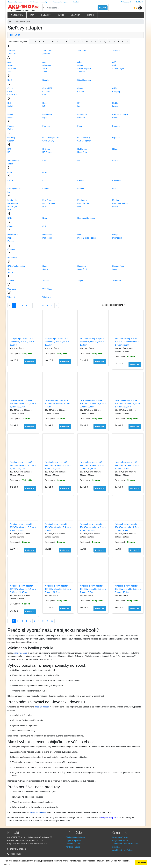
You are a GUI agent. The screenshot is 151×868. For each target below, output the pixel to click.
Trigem (80, 281)
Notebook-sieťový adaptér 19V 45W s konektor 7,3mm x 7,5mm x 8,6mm (23, 527)
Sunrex (11, 272)
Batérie (61, 15)
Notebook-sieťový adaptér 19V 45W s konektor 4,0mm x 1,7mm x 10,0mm (23, 465)
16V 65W (12, 51)
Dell (9, 103)
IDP (44, 161)
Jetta (10, 172)
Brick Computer (84, 80)
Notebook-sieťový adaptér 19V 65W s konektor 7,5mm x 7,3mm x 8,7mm (93, 589)
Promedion (117, 238)
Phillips (115, 235)
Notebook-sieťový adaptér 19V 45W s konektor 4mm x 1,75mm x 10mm (127, 342)
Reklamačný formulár (75, 844)
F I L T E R (15, 35)
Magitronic (12, 200)
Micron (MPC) (14, 207)
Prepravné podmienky (17, 2)
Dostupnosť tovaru (120, 837)
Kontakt (76, 2)
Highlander (82, 149)
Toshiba (46, 281)
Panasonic (47, 235)
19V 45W (116, 51)
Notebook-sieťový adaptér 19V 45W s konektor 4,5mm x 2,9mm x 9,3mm (93, 404)
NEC (10, 218)
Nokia (45, 218)
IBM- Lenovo (13, 161)
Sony (115, 269)
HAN (10, 149)
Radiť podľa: (106, 305)
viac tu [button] (7, 864)
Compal (81, 92)
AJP (114, 62)
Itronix (10, 164)
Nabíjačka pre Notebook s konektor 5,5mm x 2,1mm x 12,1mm (57, 342)
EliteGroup (47, 114)
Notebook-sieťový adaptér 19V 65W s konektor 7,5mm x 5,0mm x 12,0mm (58, 589)
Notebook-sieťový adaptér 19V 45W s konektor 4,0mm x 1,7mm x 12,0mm (93, 527)
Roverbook (12, 258)
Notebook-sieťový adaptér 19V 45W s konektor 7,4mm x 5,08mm (58, 527)
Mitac (45, 207)
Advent (80, 62)
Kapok (10, 180)
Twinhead (117, 281)
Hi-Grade (46, 149)
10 (52, 305)
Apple (45, 69)
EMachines (82, 114)
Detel (45, 103)
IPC (79, 161)
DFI (79, 103)
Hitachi (115, 149)
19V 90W (46, 54)
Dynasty (116, 106)
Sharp (45, 269)
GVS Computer (84, 141)
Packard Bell (13, 235)
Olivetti (11, 226)
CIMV (115, 88)
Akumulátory (17, 15)
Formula (46, 126)
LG (9, 192)
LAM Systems (14, 189)
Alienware (47, 65)
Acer (44, 62)
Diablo (115, 103)
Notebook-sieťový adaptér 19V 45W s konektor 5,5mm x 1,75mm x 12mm (128, 465)
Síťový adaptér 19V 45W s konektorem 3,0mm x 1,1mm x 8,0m (57, 404)
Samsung (82, 266)
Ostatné (90, 15)
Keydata (81, 180)
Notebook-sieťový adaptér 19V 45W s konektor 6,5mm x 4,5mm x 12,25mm (93, 465)
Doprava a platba (73, 841)
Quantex (11, 249)
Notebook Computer (86, 218)
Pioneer (11, 238)
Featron (11, 126)
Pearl (80, 235)
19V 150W (82, 51)
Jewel (45, 172)
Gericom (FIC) (84, 138)
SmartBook (82, 269)
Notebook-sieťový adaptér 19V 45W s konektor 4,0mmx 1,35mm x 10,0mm (127, 404)
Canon (10, 88)
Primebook (47, 238)
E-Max (10, 114)
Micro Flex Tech (84, 203)
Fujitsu (10, 129)
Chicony (81, 88)
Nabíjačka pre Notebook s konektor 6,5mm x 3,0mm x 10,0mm (22, 342)
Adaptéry (75, 15)
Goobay (11, 141)
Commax (46, 92)
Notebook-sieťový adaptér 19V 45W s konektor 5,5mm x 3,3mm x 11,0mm (58, 465)
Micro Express (49, 203)
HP (9, 152)
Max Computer (49, 200)
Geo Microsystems (50, 138)
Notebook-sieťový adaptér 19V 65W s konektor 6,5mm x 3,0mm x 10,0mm (128, 589)
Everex (115, 118)
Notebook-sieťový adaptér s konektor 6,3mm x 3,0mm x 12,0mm (92, 342)
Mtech (115, 207)
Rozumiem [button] (141, 863)
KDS (44, 180)
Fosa (80, 126)
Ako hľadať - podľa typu (123, 850)
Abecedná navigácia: (18, 42)
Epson (10, 118)
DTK (44, 106)
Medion (115, 200)
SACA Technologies (16, 266)
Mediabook (82, 200)
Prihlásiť (139, 2)
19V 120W (47, 51)
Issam (115, 161)
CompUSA (12, 95)
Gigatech (116, 138)
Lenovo (81, 189)
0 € (135, 8)
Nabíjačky (46, 15)
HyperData (82, 152)
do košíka (30, 361)
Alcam (10, 65)
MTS (10, 210)
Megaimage (13, 203)
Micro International (120, 203)
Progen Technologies (87, 238)
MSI (79, 207)
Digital (10, 106)
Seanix (11, 269)
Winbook (11, 297)
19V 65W (12, 54)
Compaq (116, 92)
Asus (45, 72)
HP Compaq (48, 152)
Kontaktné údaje (73, 847)
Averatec (81, 72)
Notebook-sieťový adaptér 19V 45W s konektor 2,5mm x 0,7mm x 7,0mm (128, 527)
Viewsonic (12, 289)
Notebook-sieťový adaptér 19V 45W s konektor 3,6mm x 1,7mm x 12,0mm (23, 404)
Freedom (116, 126)
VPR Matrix (47, 289)
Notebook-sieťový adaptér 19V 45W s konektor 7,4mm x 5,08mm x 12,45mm (23, 589)
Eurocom (81, 118)
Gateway (11, 138)
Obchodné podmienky (39, 2)
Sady (32, 15)
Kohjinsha (117, 180)
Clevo (10, 92)
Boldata (46, 80)
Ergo (44, 118)
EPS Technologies (120, 114)
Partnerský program (60, 2)
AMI (114, 65)
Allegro (80, 65)
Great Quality (48, 141)
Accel (10, 62)
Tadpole (11, 281)
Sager (45, 266)
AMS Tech (12, 69)
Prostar (11, 241)
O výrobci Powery (120, 841)
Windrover (47, 297)
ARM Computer (84, 69)
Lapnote (46, 189)
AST (9, 72)
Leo (114, 189)
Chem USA (47, 88)
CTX (44, 95)
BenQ (10, 80)
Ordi (44, 226)
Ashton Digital (118, 69)
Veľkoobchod (126, 2)
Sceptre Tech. (118, 266)
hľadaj (103, 8)
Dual (79, 106)
